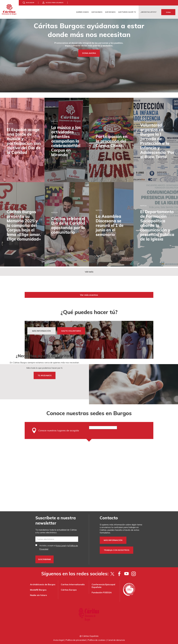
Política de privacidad (76, 640)
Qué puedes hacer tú (127, 12)
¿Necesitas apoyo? (149, 12)
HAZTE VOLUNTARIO (71, 331)
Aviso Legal (61, 546)
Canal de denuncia (116, 640)
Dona (168, 12)
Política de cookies (97, 640)
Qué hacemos (97, 12)
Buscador (30, 3)
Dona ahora (89, 53)
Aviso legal (58, 640)
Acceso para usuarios (55, 3)
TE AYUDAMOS (45, 375)
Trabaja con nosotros (116, 550)
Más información (113, 540)
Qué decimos (110, 12)
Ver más (89, 272)
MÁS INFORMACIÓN (41, 331)
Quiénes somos (82, 12)
